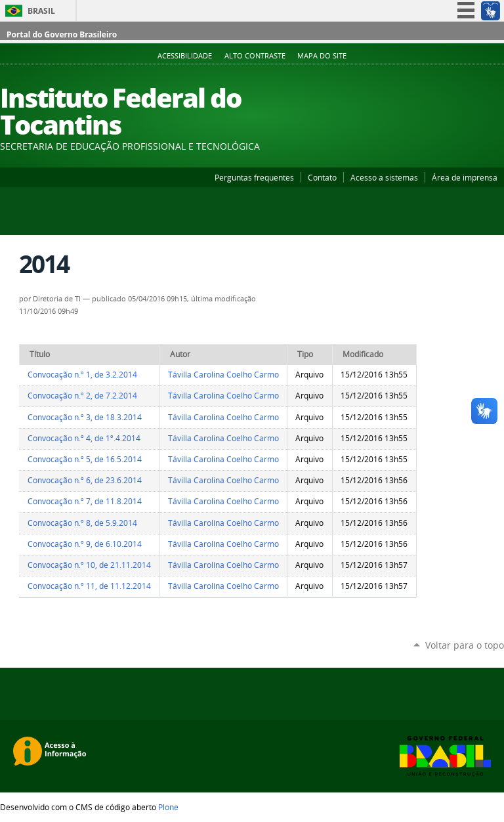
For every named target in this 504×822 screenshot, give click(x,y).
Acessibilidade (185, 56)
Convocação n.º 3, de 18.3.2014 (85, 417)
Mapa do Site (322, 56)
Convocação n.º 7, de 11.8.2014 (85, 501)
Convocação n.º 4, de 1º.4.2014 (84, 438)
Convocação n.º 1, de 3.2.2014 (82, 375)
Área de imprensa (465, 177)
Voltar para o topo (465, 645)
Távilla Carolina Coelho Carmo (223, 375)
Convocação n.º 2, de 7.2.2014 (82, 396)
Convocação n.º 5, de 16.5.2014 (85, 459)
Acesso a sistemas (384, 177)
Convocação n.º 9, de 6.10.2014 (85, 544)
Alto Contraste (255, 56)
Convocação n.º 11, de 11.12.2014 (89, 586)
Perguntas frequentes (254, 177)
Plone (168, 807)
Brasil (41, 11)
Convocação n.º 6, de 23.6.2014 (85, 480)
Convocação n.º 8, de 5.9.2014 (82, 523)
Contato (322, 177)
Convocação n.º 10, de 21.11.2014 (89, 565)
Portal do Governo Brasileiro (62, 34)
